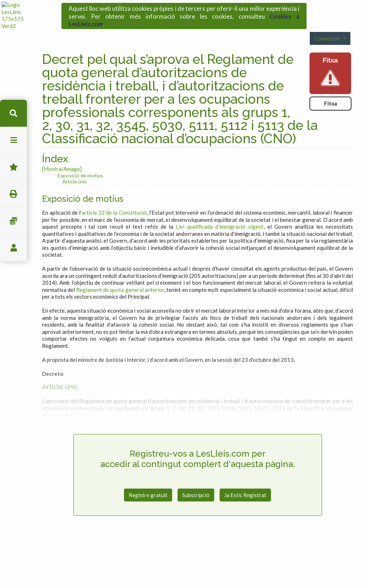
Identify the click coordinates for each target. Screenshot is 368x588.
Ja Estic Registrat (245, 482)
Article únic (75, 169)
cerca (13, 113)
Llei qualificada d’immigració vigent (220, 214)
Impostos (13, 221)
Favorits (13, 167)
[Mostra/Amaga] (62, 156)
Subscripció (196, 482)
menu (13, 140)
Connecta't (328, 26)
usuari (13, 248)
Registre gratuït (148, 482)
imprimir (13, 194)
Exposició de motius (80, 163)
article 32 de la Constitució (114, 200)
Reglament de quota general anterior (120, 277)
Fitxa (331, 91)
